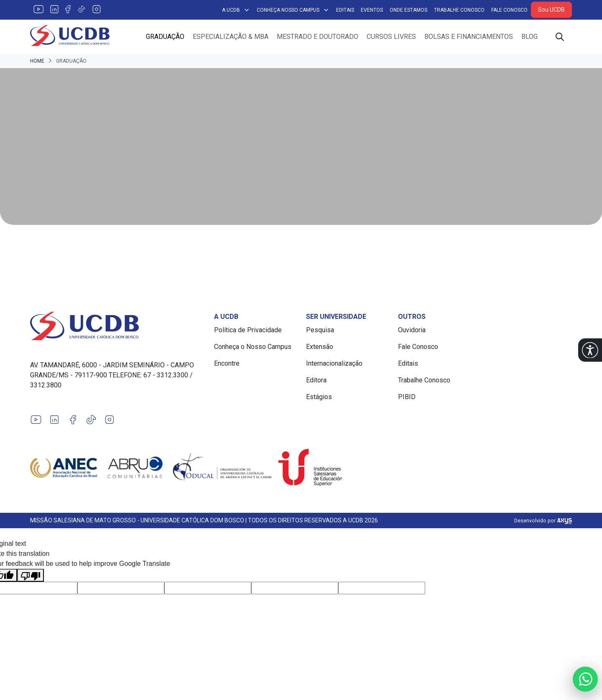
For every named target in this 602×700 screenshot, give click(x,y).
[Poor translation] (31, 575)
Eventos (372, 10)
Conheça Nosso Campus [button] (293, 10)
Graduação (165, 37)
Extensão (320, 347)
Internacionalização (334, 363)
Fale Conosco (509, 10)
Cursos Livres (391, 37)
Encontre (227, 363)
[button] (590, 350)
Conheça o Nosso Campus (253, 347)
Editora (316, 380)
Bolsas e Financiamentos (469, 37)
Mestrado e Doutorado (318, 37)
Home (37, 61)
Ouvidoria (412, 330)
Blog (529, 37)
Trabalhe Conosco (459, 10)
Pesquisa (320, 330)
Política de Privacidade (248, 330)
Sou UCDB (551, 10)
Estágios (319, 397)
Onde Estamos (408, 10)
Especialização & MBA (231, 37)
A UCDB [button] (236, 10)
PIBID (407, 397)
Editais (345, 10)
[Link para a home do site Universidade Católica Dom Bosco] (117, 326)
